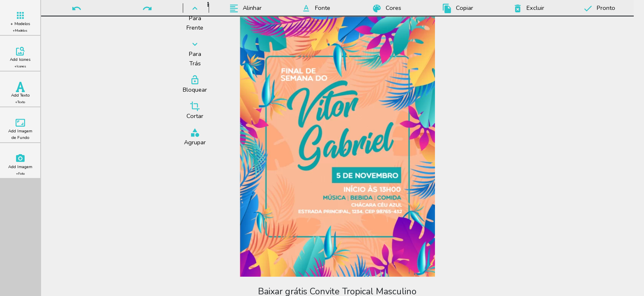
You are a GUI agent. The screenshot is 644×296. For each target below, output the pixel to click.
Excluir (527, 8)
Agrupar (195, 137)
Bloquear (195, 84)
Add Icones (20, 57)
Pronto (598, 8)
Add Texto (20, 93)
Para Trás (195, 53)
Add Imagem (20, 165)
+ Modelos (20, 22)
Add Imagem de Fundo (20, 129)
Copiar (457, 8)
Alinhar (244, 8)
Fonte (315, 8)
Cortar (195, 111)
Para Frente (195, 17)
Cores (385, 8)
